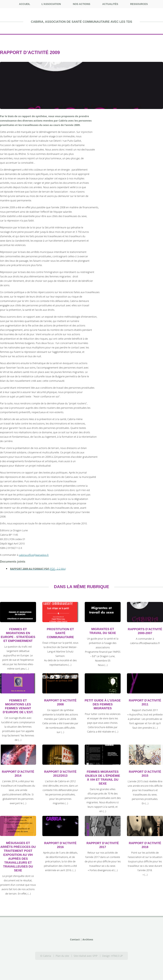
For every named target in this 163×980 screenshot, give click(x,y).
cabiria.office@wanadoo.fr (34, 555)
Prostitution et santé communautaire (60, 633)
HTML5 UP (117, 956)
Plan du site (62, 956)
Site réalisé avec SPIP (86, 956)
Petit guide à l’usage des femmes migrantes (103, 704)
